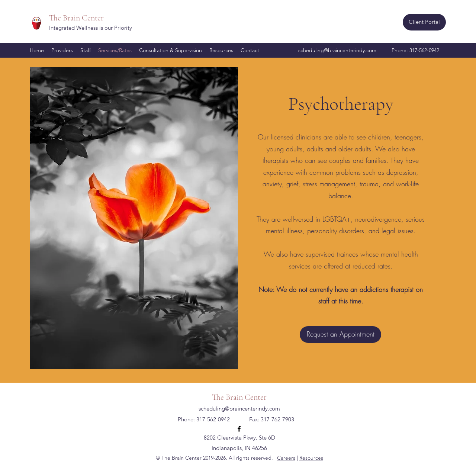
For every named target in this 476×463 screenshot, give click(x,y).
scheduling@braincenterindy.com (337, 50)
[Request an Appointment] (340, 335)
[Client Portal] (424, 22)
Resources (311, 458)
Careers (286, 458)
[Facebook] (239, 429)
